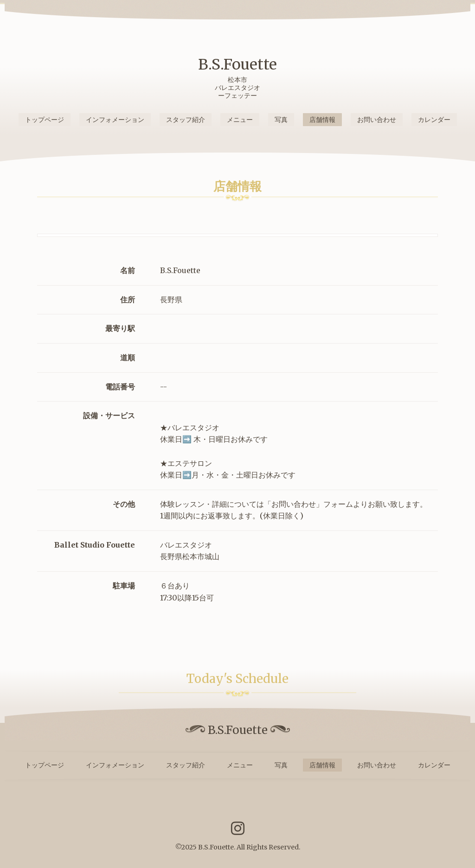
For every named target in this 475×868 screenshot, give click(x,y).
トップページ (45, 120)
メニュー (240, 120)
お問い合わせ (377, 120)
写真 (281, 120)
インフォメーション (115, 120)
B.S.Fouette (237, 64)
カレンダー (434, 120)
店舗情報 (322, 120)
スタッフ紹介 (186, 120)
